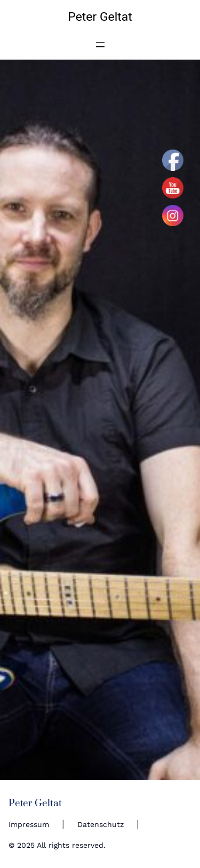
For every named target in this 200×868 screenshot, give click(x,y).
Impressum (29, 824)
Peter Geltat (100, 17)
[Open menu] (100, 45)
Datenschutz (101, 824)
